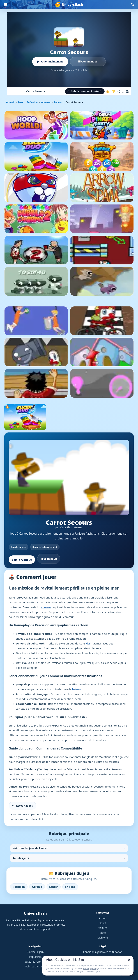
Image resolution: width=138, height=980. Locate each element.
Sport (103, 923)
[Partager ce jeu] (118, 91)
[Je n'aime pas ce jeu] (113, 91)
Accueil (10, 102)
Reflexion (32, 102)
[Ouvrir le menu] (6, 4)
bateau (76, 689)
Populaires (35, 957)
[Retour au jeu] (22, 806)
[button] (85, 91)
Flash (89, 643)
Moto (103, 933)
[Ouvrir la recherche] (132, 4)
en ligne (70, 887)
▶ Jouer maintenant (50, 61)
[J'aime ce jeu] (108, 91)
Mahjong (103, 938)
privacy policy (90, 969)
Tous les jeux (49, 559)
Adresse (46, 102)
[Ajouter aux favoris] (123, 91)
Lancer (58, 102)
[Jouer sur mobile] (128, 91)
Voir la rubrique (22, 560)
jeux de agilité (34, 819)
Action (103, 918)
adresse (46, 607)
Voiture (103, 928)
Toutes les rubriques (35, 962)
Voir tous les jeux (35, 966)
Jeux (20, 102)
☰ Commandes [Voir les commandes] (88, 61)
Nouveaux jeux (35, 952)
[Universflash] (69, 4)
